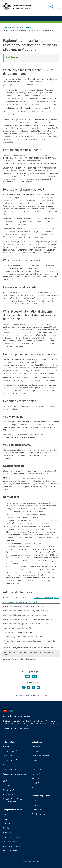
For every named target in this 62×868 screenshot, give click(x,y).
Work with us (37, 805)
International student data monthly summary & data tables (24, 606)
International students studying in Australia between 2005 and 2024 (27, 624)
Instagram (36, 779)
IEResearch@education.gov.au (46, 598)
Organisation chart (39, 814)
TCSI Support (8, 765)
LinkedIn (35, 783)
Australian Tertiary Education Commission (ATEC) (14, 800)
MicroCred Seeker (9, 795)
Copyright (7, 828)
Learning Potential (10, 769)
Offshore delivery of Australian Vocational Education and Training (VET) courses (29, 642)
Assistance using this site (12, 846)
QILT (5, 781)
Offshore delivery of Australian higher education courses (23, 637)
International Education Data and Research (17, 27)
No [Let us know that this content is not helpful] (34, 676)
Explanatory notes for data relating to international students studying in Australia (29, 653)
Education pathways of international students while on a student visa (28, 648)
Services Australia (9, 751)
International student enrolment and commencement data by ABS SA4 (28, 619)
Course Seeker (8, 790)
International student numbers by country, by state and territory (26, 611)
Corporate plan (37, 810)
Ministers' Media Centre (40, 756)
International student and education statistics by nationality (24, 615)
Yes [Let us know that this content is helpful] (28, 676)
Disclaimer (7, 824)
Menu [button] (58, 8)
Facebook (35, 774)
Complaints (36, 760)
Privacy (6, 819)
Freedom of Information (12, 837)
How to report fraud (39, 769)
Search (6, 815)
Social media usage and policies (44, 765)
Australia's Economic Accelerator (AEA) (15, 775)
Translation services (10, 851)
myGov (6, 747)
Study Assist (8, 756)
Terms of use (8, 833)
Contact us (36, 747)
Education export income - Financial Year (18, 628)
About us (35, 800)
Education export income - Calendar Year (18, 632)
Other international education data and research (20, 659)
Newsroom (36, 751)
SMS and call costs (10, 842)
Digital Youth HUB (10, 760)
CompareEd (7, 786)
